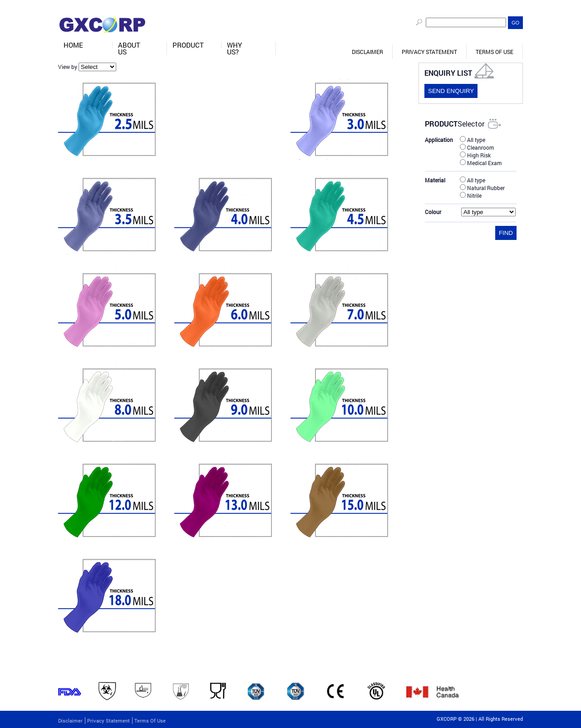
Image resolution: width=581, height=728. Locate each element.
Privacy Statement (429, 52)
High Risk (475, 155)
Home (73, 45)
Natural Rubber (482, 187)
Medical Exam (481, 162)
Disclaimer (367, 52)
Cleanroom (477, 147)
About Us (129, 49)
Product (188, 45)
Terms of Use (495, 52)
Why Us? (234, 49)
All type (473, 139)
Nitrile (471, 195)
